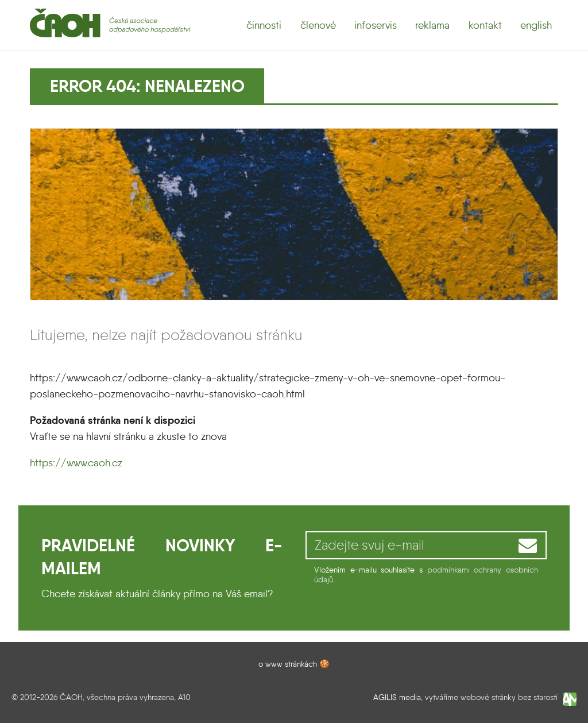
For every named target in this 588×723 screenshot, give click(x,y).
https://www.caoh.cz (76, 463)
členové (318, 25)
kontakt (485, 25)
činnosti (264, 25)
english (536, 25)
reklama (432, 25)
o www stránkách (288, 664)
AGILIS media (397, 697)
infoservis (376, 25)
